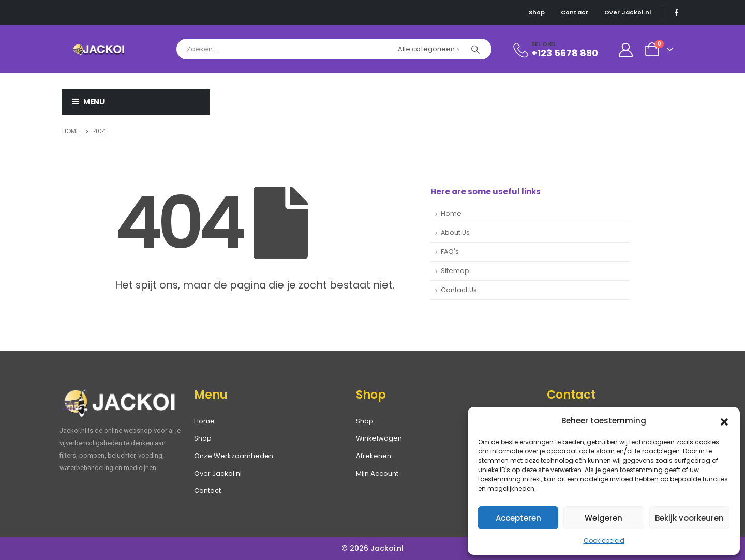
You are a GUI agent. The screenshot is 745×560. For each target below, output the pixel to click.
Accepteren (518, 518)
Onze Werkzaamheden (234, 456)
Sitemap (455, 271)
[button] (724, 421)
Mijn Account (377, 473)
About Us (455, 232)
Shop (537, 12)
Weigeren (604, 518)
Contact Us (459, 290)
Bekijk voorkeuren (689, 518)
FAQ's (450, 252)
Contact (575, 12)
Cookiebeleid (604, 541)
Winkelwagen (379, 438)
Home (451, 213)
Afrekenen (374, 456)
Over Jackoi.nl (628, 12)
